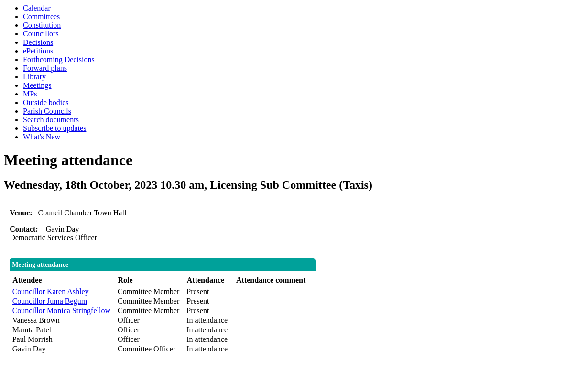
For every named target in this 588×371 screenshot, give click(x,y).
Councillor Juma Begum (50, 301)
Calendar (37, 8)
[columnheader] (63, 281)
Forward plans (45, 68)
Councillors (41, 34)
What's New (42, 137)
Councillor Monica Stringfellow (61, 311)
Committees (41, 16)
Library (34, 77)
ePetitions (38, 51)
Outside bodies (46, 102)
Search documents (51, 120)
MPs (30, 94)
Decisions (38, 42)
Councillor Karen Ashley (51, 291)
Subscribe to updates (54, 128)
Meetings (37, 85)
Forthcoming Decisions (59, 59)
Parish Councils (47, 111)
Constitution (42, 25)
